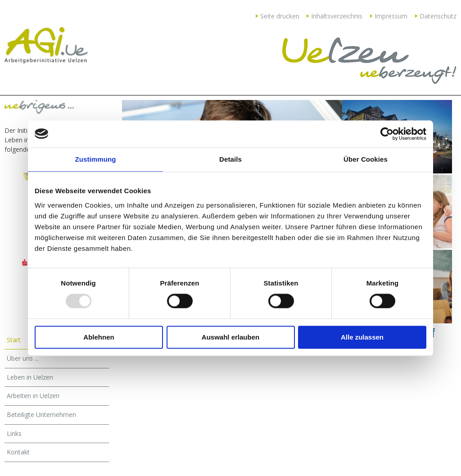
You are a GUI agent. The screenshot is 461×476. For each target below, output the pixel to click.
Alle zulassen (362, 337)
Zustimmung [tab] (96, 159)
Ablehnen (99, 337)
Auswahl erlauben (230, 337)
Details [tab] (230, 159)
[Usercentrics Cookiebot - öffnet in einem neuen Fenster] (387, 134)
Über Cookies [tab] (366, 159)
